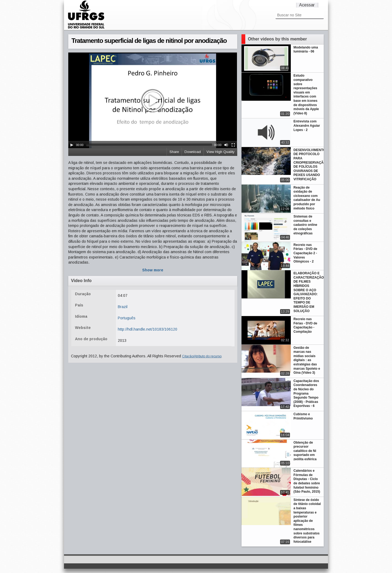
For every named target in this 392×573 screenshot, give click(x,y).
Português (127, 318)
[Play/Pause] (72, 145)
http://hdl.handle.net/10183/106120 (148, 329)
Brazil (123, 307)
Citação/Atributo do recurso (202, 356)
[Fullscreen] (233, 145)
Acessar (307, 5)
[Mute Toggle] (226, 145)
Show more (153, 270)
